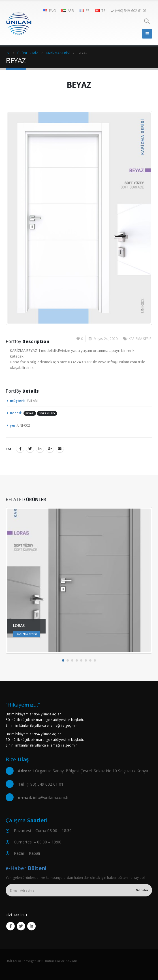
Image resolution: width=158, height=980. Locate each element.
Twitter (30, 448)
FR (85, 10)
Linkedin (31, 926)
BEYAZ (30, 413)
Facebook (20, 448)
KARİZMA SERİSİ (140, 339)
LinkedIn (40, 448)
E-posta (60, 448)
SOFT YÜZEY (47, 413)
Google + (50, 448)
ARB (68, 10)
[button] (63, 660)
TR (100, 10)
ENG (49, 10)
